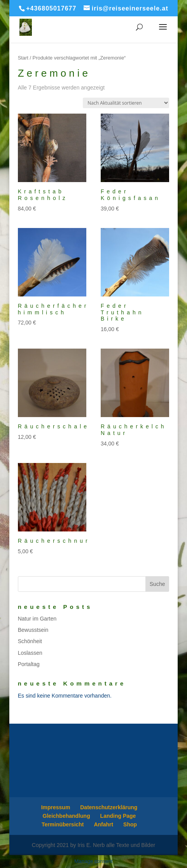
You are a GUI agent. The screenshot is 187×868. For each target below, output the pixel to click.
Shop (130, 824)
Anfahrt (103, 824)
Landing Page (118, 816)
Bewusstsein (33, 630)
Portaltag (29, 664)
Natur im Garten (37, 619)
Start (23, 58)
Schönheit (30, 641)
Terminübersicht (63, 824)
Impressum (56, 807)
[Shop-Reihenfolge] (126, 103)
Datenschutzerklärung (109, 807)
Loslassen (30, 653)
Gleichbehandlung (66, 816)
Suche (157, 584)
